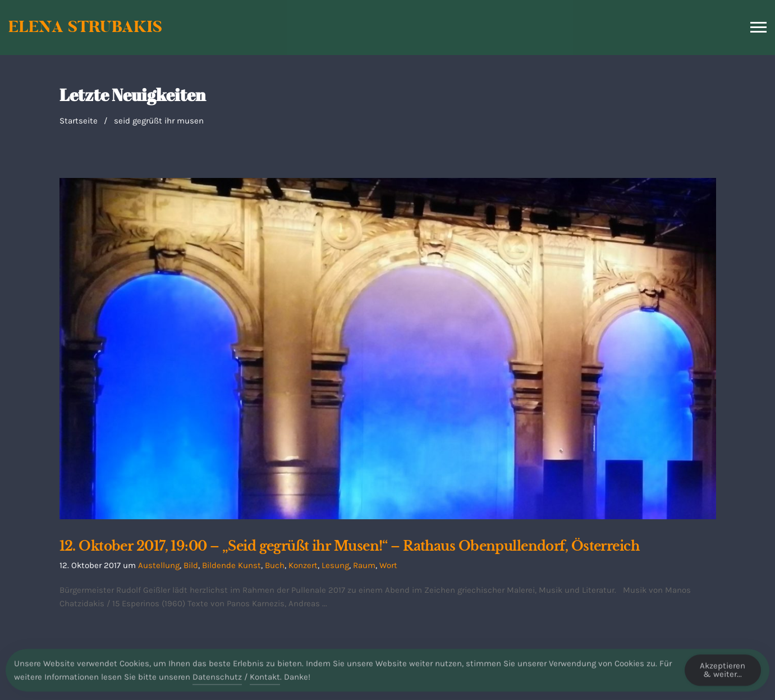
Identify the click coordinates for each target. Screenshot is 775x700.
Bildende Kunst (231, 565)
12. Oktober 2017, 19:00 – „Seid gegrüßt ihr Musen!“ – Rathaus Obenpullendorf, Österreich (350, 546)
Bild (191, 565)
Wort (388, 565)
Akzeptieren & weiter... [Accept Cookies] (723, 674)
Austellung (159, 565)
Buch (275, 565)
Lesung (335, 565)
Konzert (303, 565)
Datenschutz (217, 681)
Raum (364, 565)
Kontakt (265, 681)
